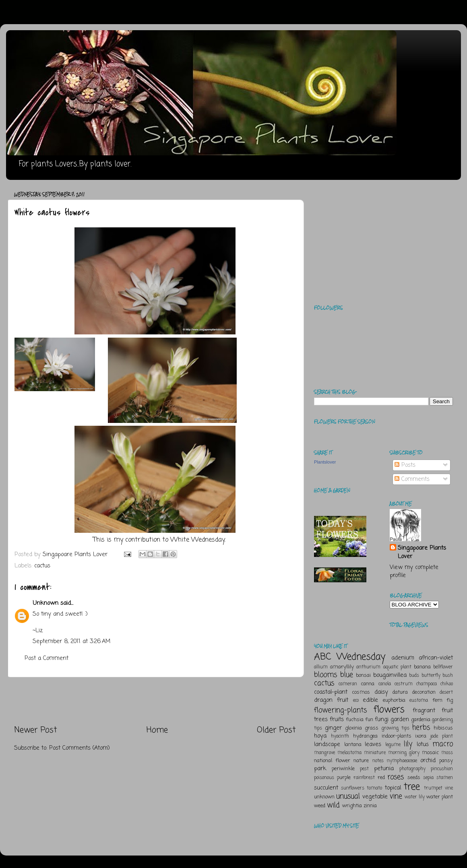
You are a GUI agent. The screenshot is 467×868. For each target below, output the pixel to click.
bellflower (443, 667)
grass (372, 728)
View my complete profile (414, 571)
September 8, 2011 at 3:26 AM (71, 641)
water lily (415, 797)
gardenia (421, 720)
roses (396, 777)
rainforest (364, 778)
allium (321, 667)
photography (412, 769)
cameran (348, 684)
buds (414, 676)
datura (400, 692)
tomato (374, 788)
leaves (373, 744)
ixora (421, 736)
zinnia (370, 806)
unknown (324, 797)
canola (385, 684)
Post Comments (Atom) (80, 748)
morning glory (404, 753)
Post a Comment (46, 658)
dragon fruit (331, 700)
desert (446, 693)
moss (447, 753)
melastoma (349, 753)
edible (370, 700)
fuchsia (355, 720)
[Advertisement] (155, 701)
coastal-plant (331, 692)
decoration (424, 692)
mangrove (324, 753)
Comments (412, 479)
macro (443, 744)
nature (361, 761)
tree (412, 787)
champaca (427, 684)
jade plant (442, 736)
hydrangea (365, 736)
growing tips (396, 728)
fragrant (424, 711)
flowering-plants (340, 710)
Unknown (45, 603)
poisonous (324, 778)
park (320, 769)
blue (347, 675)
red (381, 778)
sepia (428, 778)
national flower (332, 761)
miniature (375, 753)
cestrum (404, 684)
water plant (440, 797)
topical (393, 788)
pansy (446, 761)
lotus (423, 744)
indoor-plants (397, 736)
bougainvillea (390, 675)
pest (364, 769)
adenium (403, 658)
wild (333, 805)
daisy (381, 692)
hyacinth (340, 736)
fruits (337, 720)
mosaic (430, 753)
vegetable (375, 797)
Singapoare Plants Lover (422, 552)
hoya (320, 736)
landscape (327, 744)
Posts (405, 465)
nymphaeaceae (402, 761)
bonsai (363, 675)
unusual (348, 796)
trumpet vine (438, 788)
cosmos (361, 692)
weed (320, 806)
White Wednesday (197, 540)
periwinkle (343, 769)
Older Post (276, 730)
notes (378, 761)
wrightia (352, 806)
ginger (333, 728)
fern (437, 700)
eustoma (419, 701)
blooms (325, 675)
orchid (428, 761)
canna (368, 684)
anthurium (368, 667)
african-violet (436, 658)
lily (408, 744)
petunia (384, 769)
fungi (382, 720)
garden (400, 720)
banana (422, 667)
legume (393, 745)
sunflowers (353, 788)
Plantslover (325, 462)
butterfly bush (437, 676)
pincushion (442, 769)
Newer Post (36, 730)
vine (396, 796)
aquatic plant (397, 667)
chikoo (447, 684)
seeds (414, 778)
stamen (445, 778)
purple (344, 778)
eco (356, 701)
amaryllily (342, 667)
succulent (326, 788)
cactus (42, 566)
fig (450, 700)
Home (157, 730)
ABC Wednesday (350, 657)
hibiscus (443, 728)
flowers (389, 710)
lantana (353, 745)
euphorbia (394, 700)
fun (369, 720)
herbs (421, 728)
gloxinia (353, 728)
